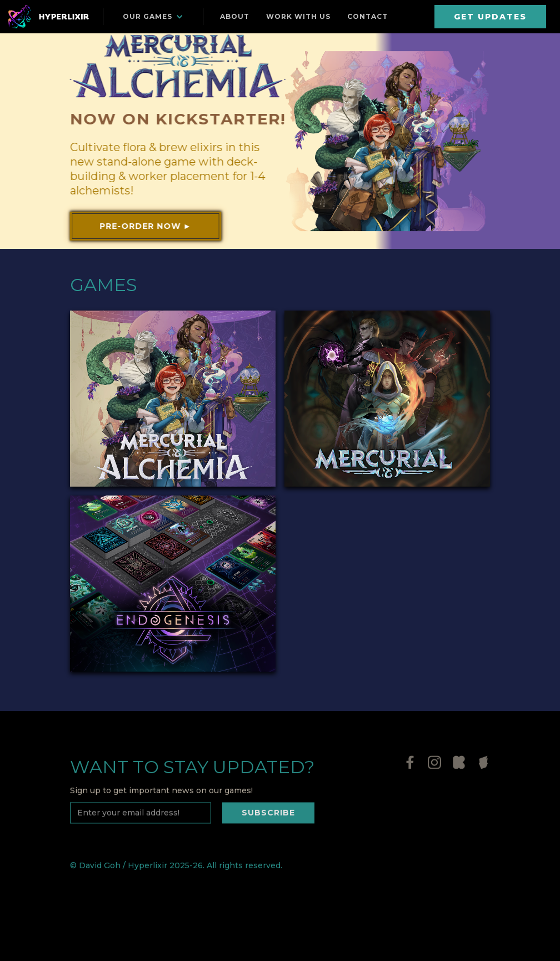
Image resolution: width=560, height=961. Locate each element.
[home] (50, 17)
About (235, 16)
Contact (367, 16)
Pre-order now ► (145, 226)
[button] (153, 16)
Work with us (298, 16)
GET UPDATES (490, 17)
